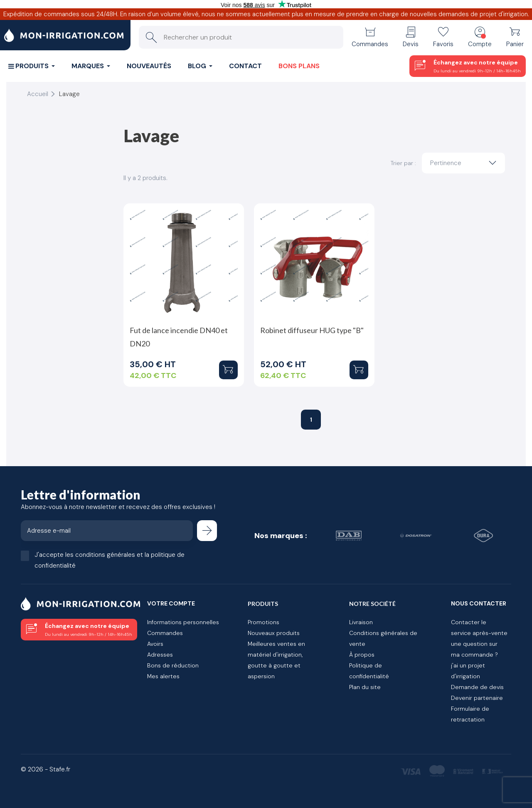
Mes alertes (163, 676)
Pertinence (465, 163)
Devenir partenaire (477, 698)
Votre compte (171, 603)
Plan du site (365, 687)
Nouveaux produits (274, 633)
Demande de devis (477, 687)
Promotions (264, 622)
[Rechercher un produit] (241, 37)
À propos (362, 655)
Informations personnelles (183, 622)
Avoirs (155, 644)
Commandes (165, 633)
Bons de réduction (173, 665)
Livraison (361, 622)
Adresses (160, 655)
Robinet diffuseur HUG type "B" (312, 330)
